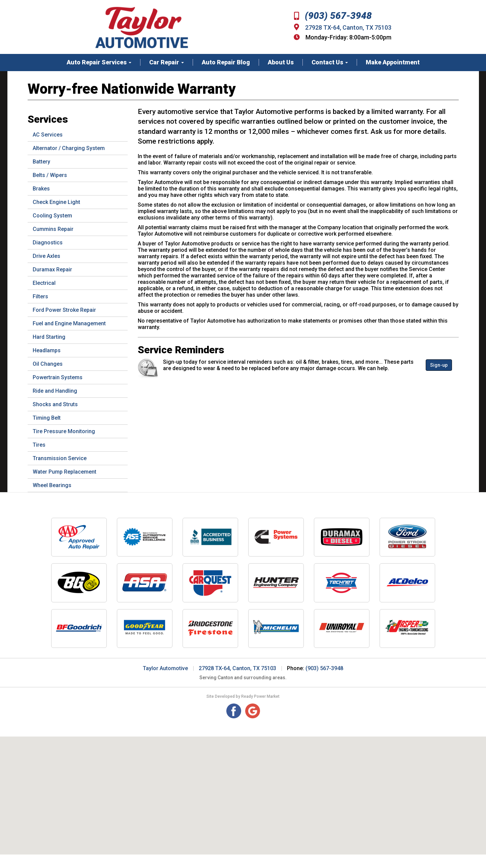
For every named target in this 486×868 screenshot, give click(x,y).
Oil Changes (48, 364)
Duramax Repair (52, 270)
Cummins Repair (53, 229)
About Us (281, 62)
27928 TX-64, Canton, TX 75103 (348, 27)
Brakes (41, 189)
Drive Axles (46, 256)
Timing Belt (47, 418)
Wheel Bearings (52, 485)
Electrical (44, 283)
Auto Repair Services (99, 62)
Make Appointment (393, 62)
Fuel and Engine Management (69, 323)
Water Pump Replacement (64, 472)
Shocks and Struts (55, 404)
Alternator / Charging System (69, 148)
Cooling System (52, 216)
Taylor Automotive (165, 668)
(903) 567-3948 (333, 16)
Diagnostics (48, 243)
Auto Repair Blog (226, 62)
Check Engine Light (56, 202)
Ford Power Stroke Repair (64, 310)
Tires (39, 445)
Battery (41, 162)
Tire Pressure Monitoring (64, 431)
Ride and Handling (55, 391)
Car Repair (167, 62)
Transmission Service (60, 458)
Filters (40, 296)
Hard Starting (49, 337)
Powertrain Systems (58, 377)
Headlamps (47, 350)
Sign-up (439, 365)
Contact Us (330, 62)
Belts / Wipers (50, 175)
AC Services (48, 135)
